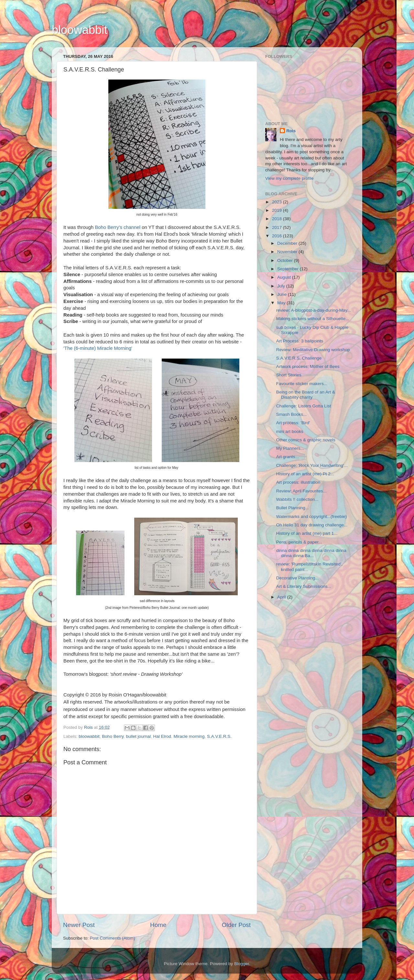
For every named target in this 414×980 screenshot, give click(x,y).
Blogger (242, 964)
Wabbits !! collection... (297, 499)
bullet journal (138, 736)
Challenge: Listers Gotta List (304, 406)
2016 (278, 236)
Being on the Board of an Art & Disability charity (306, 395)
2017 (278, 227)
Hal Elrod (162, 736)
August (285, 277)
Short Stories (289, 375)
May (282, 303)
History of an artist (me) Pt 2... (305, 474)
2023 (278, 202)
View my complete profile (289, 178)
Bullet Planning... (293, 508)
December (288, 243)
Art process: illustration (298, 482)
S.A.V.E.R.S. (219, 736)
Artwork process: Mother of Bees (308, 366)
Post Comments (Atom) (113, 938)
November (288, 252)
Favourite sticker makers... (302, 384)
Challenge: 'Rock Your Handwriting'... (312, 465)
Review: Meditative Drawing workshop (313, 350)
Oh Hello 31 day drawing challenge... (312, 525)
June (283, 294)
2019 (278, 210)
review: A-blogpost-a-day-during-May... (314, 310)
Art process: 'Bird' (293, 423)
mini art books (290, 431)
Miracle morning (189, 736)
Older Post (236, 925)
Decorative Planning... (298, 578)
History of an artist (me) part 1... (307, 533)
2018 (278, 219)
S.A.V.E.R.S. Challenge (299, 358)
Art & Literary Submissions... (304, 586)
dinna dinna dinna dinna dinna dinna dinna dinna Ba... (311, 553)
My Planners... (290, 448)
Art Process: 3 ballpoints (300, 341)
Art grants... (288, 457)
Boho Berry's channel (118, 227)
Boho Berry (113, 736)
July (282, 286)
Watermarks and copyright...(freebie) (312, 517)
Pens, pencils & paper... (299, 542)
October (286, 260)
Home (158, 925)
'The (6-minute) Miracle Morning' (98, 348)
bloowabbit (80, 30)
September (289, 269)
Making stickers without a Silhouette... (313, 319)
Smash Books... (292, 414)
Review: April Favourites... (301, 491)
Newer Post (79, 925)
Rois (291, 131)
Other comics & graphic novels (306, 440)
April (282, 597)
